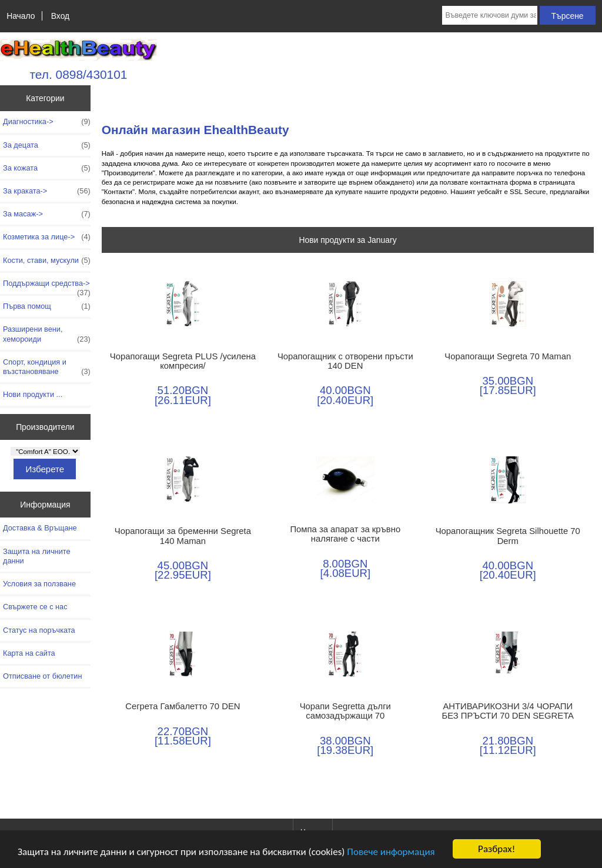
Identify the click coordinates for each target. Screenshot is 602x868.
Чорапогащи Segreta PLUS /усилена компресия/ (183, 361)
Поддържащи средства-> (47, 286)
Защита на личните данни (37, 556)
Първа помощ (47, 306)
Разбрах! (496, 849)
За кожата (47, 168)
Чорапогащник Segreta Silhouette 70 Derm (508, 536)
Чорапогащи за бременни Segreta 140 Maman (183, 536)
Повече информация (391, 852)
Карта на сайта (29, 653)
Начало (21, 16)
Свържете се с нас (35, 607)
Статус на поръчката (39, 630)
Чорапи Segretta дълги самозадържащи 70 (345, 711)
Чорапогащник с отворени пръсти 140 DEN (345, 361)
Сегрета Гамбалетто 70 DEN (183, 706)
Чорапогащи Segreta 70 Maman (508, 356)
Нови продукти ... (33, 394)
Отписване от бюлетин (42, 676)
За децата (47, 145)
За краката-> (47, 191)
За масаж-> (47, 214)
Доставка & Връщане (40, 528)
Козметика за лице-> (47, 237)
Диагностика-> (47, 122)
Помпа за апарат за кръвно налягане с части (345, 534)
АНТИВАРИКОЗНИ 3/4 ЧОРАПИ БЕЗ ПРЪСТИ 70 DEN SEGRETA (508, 711)
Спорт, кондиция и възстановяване (47, 367)
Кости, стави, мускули (47, 261)
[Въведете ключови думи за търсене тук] (489, 15)
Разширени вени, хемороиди (47, 334)
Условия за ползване (39, 584)
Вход (60, 16)
